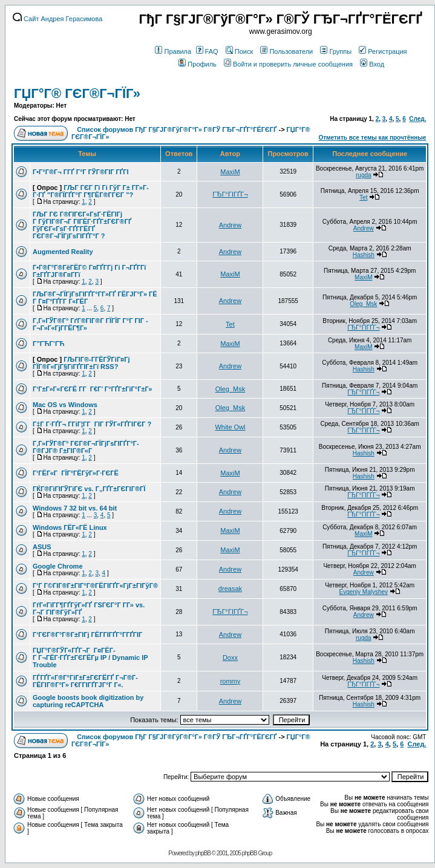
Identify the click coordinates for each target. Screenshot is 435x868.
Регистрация (383, 51)
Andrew (230, 225)
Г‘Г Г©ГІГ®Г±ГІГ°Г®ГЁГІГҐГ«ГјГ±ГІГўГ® (95, 586)
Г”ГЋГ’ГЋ (49, 344)
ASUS (42, 547)
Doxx (230, 658)
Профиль (198, 64)
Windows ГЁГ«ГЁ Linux (70, 527)
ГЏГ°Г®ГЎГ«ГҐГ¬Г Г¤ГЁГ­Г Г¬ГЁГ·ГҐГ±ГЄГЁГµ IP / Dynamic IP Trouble (90, 658)
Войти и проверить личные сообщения (288, 64)
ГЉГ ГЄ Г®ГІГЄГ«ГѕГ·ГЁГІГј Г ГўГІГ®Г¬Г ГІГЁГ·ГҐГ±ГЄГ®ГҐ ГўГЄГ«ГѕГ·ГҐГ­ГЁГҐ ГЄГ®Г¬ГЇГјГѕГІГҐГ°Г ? (82, 225)
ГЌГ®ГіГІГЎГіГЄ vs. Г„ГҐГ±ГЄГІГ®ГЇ (89, 489)
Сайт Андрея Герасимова (57, 19)
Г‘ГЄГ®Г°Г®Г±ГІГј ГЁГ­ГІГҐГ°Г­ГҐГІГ (88, 635)
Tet (363, 197)
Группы (336, 51)
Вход (372, 64)
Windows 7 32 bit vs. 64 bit (75, 508)
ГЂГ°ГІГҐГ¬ (230, 194)
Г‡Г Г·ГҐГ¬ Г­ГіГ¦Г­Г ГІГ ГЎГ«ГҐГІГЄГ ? (92, 424)
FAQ (207, 51)
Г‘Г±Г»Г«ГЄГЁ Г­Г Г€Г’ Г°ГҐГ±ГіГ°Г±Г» (92, 389)
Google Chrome (58, 566)
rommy (231, 681)
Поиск (239, 51)
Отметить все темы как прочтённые (372, 138)
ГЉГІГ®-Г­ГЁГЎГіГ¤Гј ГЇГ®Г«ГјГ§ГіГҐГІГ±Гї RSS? (81, 363)
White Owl (230, 427)
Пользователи (286, 51)
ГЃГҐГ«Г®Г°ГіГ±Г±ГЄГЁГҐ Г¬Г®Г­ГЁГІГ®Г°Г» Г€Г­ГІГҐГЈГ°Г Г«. (85, 681)
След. (417, 119)
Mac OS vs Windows (65, 405)
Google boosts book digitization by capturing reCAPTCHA (88, 701)
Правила (173, 51)
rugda (364, 175)
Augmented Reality (63, 252)
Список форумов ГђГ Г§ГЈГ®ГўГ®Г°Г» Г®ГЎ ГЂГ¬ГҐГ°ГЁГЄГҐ (177, 129)
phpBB (203, 853)
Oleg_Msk (363, 304)
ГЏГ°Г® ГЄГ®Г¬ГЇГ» (77, 93)
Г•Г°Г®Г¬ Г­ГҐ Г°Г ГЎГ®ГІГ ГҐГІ (80, 172)
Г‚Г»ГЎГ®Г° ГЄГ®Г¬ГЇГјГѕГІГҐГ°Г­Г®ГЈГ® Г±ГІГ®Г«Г (86, 447)
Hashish (364, 255)
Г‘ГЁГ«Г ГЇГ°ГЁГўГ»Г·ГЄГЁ (76, 473)
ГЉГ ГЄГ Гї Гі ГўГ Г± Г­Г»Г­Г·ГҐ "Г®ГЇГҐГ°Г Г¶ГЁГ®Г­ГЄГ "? (91, 191)
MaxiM (230, 172)
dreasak (230, 589)
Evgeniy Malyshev (363, 592)
